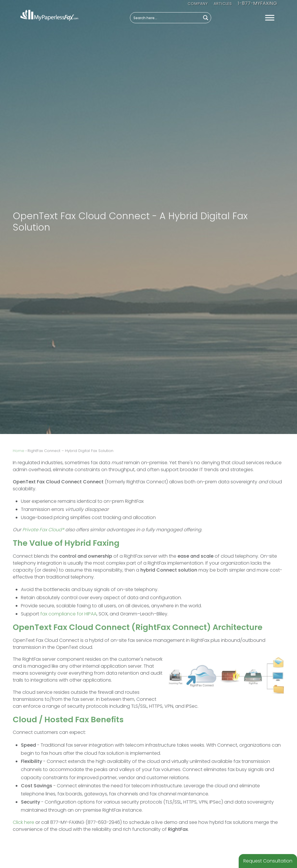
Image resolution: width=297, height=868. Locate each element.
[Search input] (166, 18)
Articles (223, 4)
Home (19, 451)
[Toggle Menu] (270, 18)
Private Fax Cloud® (43, 530)
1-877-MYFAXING (258, 3)
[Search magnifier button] (206, 18)
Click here (23, 822)
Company (198, 4)
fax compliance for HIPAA (68, 614)
